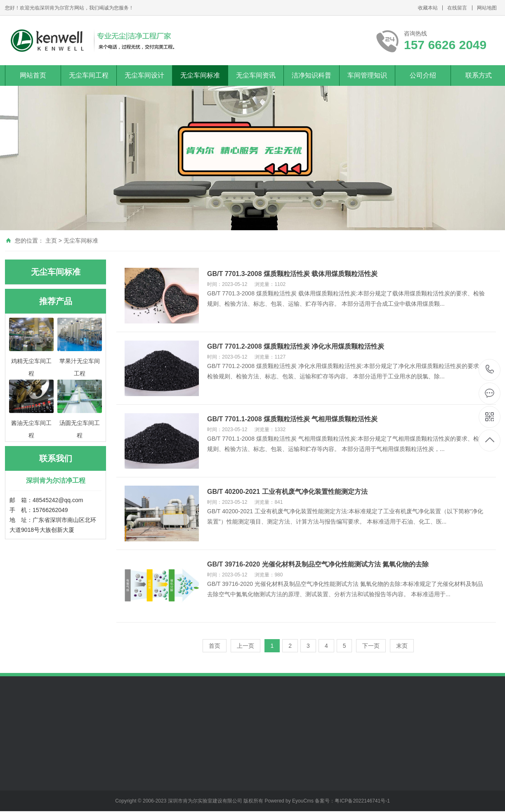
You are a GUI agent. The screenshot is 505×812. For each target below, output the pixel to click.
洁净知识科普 (311, 75)
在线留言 (457, 8)
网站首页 (33, 75)
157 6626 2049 (490, 370)
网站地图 (487, 8)
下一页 (371, 646)
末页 (402, 646)
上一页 (245, 646)
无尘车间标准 (200, 75)
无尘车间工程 (89, 75)
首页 (215, 646)
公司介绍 (423, 75)
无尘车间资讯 (256, 75)
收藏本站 (428, 8)
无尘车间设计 (144, 75)
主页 (51, 241)
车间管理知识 (367, 75)
